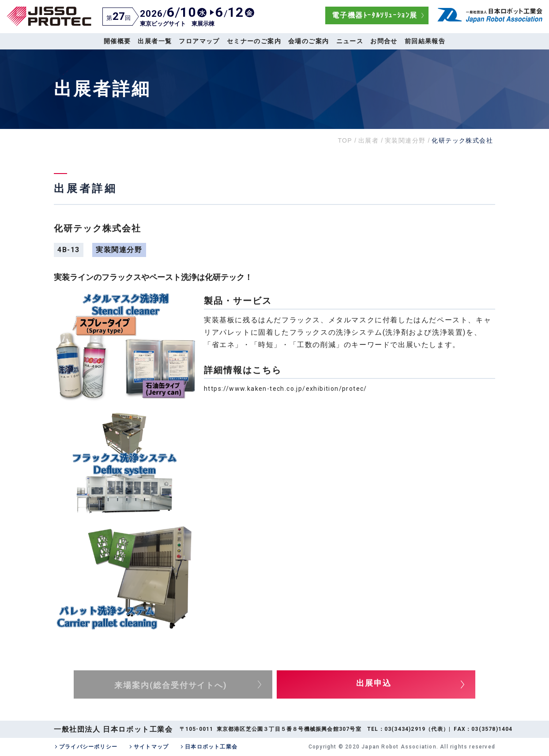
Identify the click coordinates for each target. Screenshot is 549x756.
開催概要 (117, 41)
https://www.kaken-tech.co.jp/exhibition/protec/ (286, 389)
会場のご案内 (308, 41)
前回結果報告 (425, 41)
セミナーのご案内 (254, 41)
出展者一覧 (155, 41)
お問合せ (384, 41)
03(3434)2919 (405, 729)
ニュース (350, 41)
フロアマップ (199, 41)
